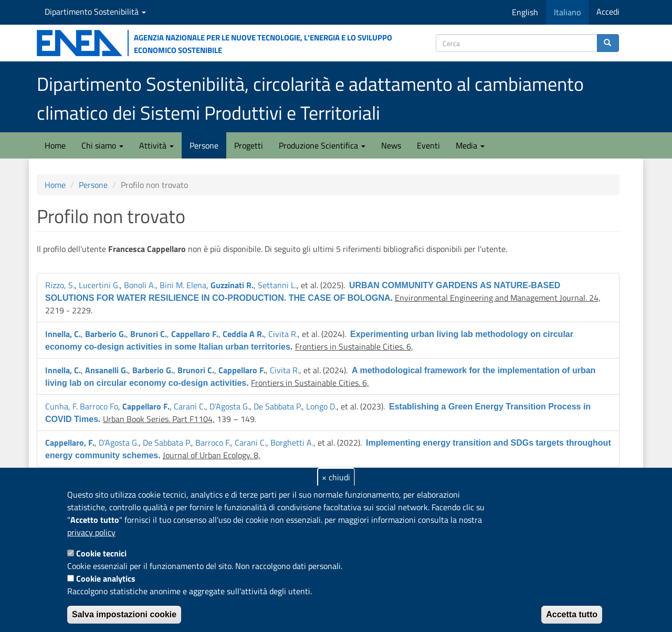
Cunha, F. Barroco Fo (82, 406)
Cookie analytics (106, 578)
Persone (204, 145)
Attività (156, 145)
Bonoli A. (140, 285)
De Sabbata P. (278, 406)
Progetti (249, 145)
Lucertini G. (99, 285)
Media (470, 145)
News (391, 145)
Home (55, 145)
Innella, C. (63, 334)
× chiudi (336, 477)
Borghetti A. (292, 443)
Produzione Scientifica (322, 145)
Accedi (608, 12)
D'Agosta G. (119, 443)
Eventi (428, 145)
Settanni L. (277, 285)
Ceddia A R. (243, 334)
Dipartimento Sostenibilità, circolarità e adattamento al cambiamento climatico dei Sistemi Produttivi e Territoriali (310, 98)
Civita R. (283, 334)
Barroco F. (213, 443)
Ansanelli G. (107, 370)
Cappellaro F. (195, 334)
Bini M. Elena (183, 285)
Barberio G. (106, 334)
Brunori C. (149, 334)
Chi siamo (102, 145)
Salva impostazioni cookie (124, 614)
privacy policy (91, 532)
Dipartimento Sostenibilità (95, 12)
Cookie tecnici (101, 553)
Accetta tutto (572, 614)
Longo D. (321, 406)
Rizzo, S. (60, 285)
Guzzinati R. (232, 285)
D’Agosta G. (229, 406)
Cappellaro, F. (70, 443)
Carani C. (190, 406)
